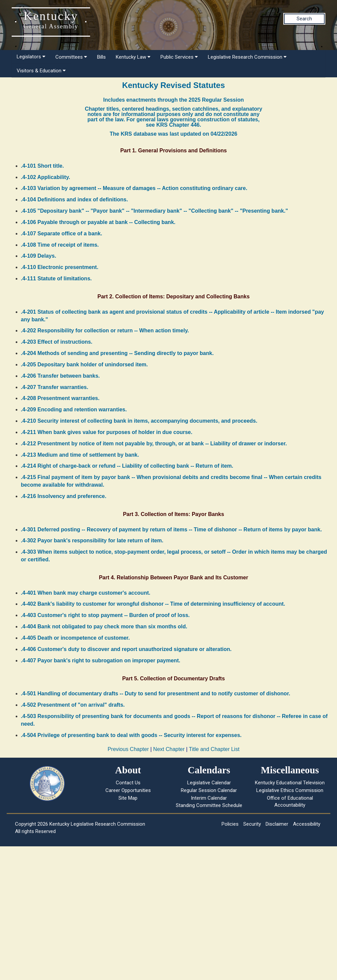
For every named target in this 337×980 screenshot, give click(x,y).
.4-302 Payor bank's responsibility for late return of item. (92, 540)
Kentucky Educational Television (290, 783)
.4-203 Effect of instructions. (57, 342)
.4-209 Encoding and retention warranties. (74, 409)
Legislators (31, 57)
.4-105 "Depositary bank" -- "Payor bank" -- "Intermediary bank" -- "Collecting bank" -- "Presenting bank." (154, 211)
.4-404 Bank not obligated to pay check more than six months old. (104, 626)
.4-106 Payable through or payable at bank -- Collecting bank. (98, 222)
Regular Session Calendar (209, 790)
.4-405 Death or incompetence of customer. (75, 638)
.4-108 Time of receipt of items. (60, 245)
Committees (71, 57)
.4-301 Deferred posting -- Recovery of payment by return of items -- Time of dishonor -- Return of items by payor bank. (172, 529)
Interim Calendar (209, 798)
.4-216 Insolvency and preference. (64, 496)
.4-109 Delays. (39, 256)
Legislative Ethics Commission (290, 790)
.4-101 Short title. (43, 166)
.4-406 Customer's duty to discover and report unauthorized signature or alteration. (126, 649)
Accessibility (307, 824)
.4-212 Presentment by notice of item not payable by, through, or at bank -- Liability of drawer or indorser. (154, 443)
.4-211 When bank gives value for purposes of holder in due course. (107, 432)
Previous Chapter (128, 749)
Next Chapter (169, 749)
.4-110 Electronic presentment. (60, 267)
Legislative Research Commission (247, 57)
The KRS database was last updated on (174, 134)
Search (304, 19)
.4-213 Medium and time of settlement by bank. (80, 455)
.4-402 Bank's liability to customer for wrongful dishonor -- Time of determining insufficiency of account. (153, 604)
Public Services (179, 57)
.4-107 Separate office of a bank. (62, 233)
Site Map (128, 798)
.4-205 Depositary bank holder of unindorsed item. (85, 364)
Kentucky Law (133, 57)
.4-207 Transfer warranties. (55, 387)
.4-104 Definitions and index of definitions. (75, 199)
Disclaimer (277, 824)
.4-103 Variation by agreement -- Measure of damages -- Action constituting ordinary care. (134, 188)
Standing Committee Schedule (209, 805)
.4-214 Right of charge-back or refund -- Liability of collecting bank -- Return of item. (127, 466)
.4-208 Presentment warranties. (60, 398)
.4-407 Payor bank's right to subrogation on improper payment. (101, 660)
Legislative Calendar (209, 783)
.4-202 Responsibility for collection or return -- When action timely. (105, 330)
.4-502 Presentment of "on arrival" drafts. (73, 705)
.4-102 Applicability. (46, 177)
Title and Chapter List (214, 749)
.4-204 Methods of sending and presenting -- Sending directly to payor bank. (117, 353)
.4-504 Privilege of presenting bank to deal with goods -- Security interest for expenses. (131, 735)
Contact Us (128, 783)
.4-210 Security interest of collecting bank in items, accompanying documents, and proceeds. (139, 421)
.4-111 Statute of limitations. (56, 278)
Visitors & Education (41, 71)
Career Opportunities (128, 790)
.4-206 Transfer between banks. (61, 376)
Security (252, 824)
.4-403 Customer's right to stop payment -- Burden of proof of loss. (105, 615)
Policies (230, 824)
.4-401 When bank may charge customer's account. (86, 593)
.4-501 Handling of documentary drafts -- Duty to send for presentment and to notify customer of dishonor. (156, 693)
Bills (101, 57)
